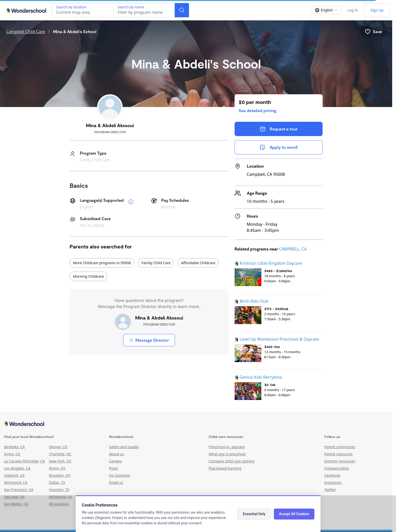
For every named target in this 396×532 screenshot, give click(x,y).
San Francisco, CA (19, 490)
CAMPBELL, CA (293, 249)
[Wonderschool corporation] (196, 424)
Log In (353, 10)
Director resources (340, 461)
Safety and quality (124, 447)
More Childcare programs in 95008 (102, 263)
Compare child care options (232, 461)
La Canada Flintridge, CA (24, 461)
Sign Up (377, 10)
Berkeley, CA (14, 447)
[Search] (182, 10)
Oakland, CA (14, 475)
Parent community (340, 447)
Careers (115, 461)
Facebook (332, 475)
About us (116, 454)
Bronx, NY (57, 468)
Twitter (330, 490)
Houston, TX (59, 490)
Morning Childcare (88, 276)
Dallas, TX (57, 482)
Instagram (333, 482)
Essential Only (254, 514)
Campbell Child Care (25, 32)
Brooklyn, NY (60, 475)
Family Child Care (156, 263)
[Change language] (326, 10)
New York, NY (60, 461)
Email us (116, 482)
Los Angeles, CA (17, 468)
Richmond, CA (16, 482)
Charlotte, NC (60, 454)
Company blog (337, 468)
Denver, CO (58, 447)
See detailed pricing (258, 110)
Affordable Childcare (198, 263)
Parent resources (338, 454)
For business (119, 475)
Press (113, 468)
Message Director (149, 340)
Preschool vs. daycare (227, 447)
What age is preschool (227, 454)
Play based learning (225, 468)
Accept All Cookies (294, 514)
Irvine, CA (12, 454)
